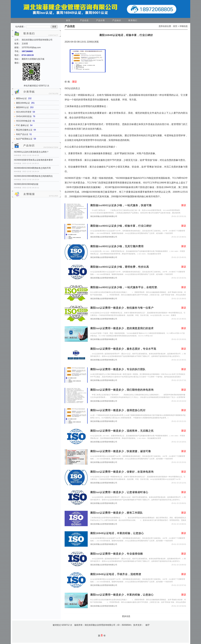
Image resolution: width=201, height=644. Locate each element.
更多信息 (126, 616)
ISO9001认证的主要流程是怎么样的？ (31, 152)
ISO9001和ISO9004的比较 (26, 184)
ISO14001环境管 (24, 112)
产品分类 (100, 20)
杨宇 (148, 625)
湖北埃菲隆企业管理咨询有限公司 (104, 216)
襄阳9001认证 (22, 107)
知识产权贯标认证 (24, 139)
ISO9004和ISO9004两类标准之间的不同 (32, 168)
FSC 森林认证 (22, 125)
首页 (68, 20)
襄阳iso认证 (21, 98)
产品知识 (117, 20)
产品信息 (84, 20)
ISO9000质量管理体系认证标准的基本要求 (33, 160)
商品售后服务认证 (24, 130)
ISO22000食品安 (24, 121)
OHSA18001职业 (24, 116)
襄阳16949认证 (23, 103)
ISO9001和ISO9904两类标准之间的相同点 (33, 176)
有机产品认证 (22, 134)
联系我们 (133, 20)
